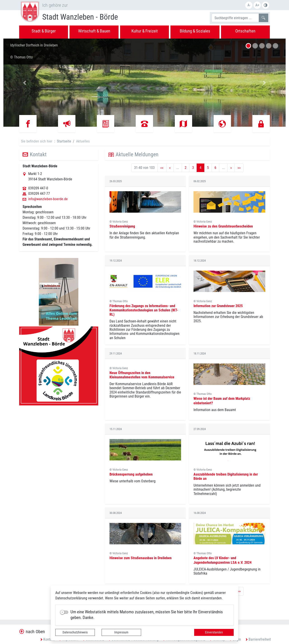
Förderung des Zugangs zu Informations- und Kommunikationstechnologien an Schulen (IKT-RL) (144, 310)
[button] (25, 83)
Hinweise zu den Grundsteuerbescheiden (223, 226)
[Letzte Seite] (239, 168)
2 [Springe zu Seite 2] (186, 168)
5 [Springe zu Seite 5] (208, 168)
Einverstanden (214, 632)
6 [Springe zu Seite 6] (215, 168)
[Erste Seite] (162, 168)
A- (249, 5)
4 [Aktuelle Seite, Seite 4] (200, 168)
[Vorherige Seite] (170, 168)
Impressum (121, 632)
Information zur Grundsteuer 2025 (218, 306)
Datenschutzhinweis (75, 632)
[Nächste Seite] (231, 168)
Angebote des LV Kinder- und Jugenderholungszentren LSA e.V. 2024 (223, 560)
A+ (257, 5)
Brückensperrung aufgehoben (131, 474)
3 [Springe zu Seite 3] (193, 168)
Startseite (64, 141)
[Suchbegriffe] (235, 18)
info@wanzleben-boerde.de (48, 199)
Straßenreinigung (122, 226)
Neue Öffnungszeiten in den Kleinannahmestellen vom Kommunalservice (142, 375)
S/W (266, 5)
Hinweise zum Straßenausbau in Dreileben (141, 558)
